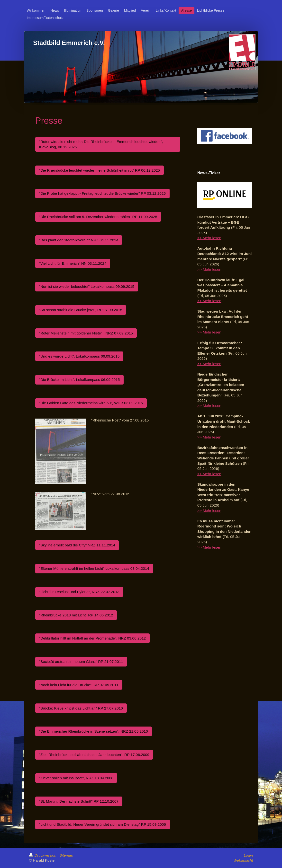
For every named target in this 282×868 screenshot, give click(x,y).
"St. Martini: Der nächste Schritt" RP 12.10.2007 (79, 801)
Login (248, 855)
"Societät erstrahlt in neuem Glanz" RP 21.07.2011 (81, 662)
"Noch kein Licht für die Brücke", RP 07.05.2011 (79, 685)
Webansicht (243, 860)
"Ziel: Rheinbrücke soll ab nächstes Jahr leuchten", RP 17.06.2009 (94, 755)
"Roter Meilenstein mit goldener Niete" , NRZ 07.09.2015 (86, 333)
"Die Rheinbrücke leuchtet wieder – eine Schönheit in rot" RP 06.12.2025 (100, 170)
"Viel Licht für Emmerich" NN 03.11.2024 (73, 263)
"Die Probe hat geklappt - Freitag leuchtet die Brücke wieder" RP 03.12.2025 (103, 193)
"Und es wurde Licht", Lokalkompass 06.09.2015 (79, 356)
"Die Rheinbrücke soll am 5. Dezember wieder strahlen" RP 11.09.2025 (98, 217)
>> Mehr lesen (209, 238)
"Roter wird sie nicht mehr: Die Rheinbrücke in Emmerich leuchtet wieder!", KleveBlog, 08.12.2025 (101, 144)
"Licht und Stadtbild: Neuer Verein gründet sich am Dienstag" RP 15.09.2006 (103, 824)
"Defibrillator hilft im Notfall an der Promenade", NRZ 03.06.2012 (93, 638)
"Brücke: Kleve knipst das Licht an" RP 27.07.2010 (81, 708)
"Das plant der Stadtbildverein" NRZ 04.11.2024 (79, 240)
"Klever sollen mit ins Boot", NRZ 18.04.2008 (76, 778)
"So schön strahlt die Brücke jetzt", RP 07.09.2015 (81, 310)
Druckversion (43, 855)
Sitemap (66, 855)
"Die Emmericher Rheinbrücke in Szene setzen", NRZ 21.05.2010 (94, 731)
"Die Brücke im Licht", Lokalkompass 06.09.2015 (80, 380)
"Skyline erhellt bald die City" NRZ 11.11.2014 (77, 545)
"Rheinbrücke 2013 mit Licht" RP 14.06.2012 (76, 615)
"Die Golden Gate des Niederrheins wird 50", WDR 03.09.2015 (91, 403)
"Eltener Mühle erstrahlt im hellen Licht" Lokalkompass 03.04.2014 (94, 568)
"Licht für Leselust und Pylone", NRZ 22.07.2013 (79, 592)
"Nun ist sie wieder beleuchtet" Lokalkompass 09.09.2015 (87, 286)
